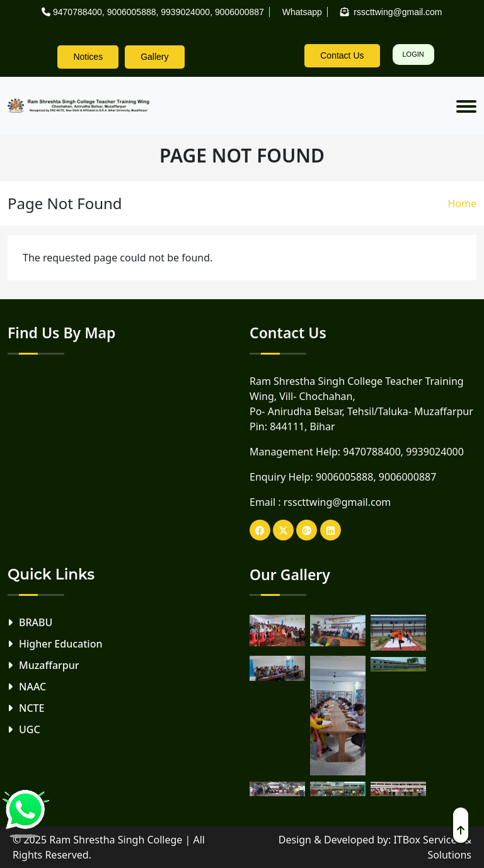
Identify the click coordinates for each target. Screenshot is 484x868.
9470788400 (78, 12)
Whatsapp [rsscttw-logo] (302, 12)
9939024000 (185, 12)
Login (413, 54)
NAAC (32, 687)
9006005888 (132, 12)
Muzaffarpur (49, 665)
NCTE (32, 708)
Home (462, 203)
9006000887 (239, 12)
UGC (30, 729)
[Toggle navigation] (466, 106)
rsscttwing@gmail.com (337, 502)
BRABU (36, 622)
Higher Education (60, 644)
